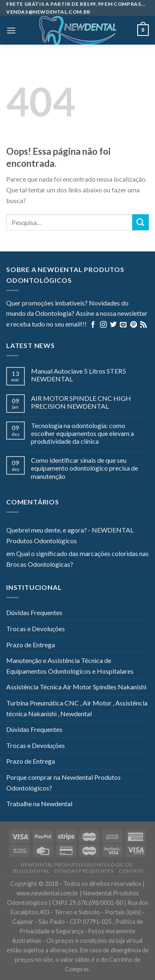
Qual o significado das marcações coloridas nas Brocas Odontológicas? (77, 559)
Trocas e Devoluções (36, 628)
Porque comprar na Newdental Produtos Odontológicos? (63, 782)
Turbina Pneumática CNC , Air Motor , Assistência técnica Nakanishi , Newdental (77, 708)
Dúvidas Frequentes (34, 612)
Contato (131, 871)
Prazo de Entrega (31, 645)
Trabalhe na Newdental (39, 804)
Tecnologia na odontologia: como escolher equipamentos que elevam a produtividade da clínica (82, 433)
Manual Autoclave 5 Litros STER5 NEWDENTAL (79, 375)
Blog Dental (31, 871)
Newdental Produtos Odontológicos (76, 865)
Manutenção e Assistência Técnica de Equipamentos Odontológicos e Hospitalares (70, 666)
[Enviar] (141, 222)
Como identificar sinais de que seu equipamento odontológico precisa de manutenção (85, 468)
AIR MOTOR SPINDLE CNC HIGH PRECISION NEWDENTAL (81, 402)
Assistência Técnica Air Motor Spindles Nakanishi (76, 687)
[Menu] (11, 30)
